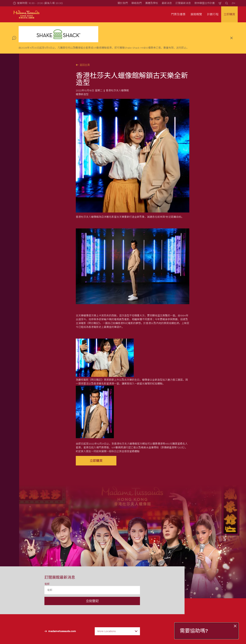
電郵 (47, 584)
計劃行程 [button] (213, 14)
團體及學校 (152, 3)
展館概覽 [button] (196, 14)
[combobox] (117, 631)
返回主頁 (83, 65)
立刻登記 (92, 601)
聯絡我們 (136, 3)
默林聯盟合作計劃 (205, 3)
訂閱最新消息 (183, 3)
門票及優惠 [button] (178, 14)
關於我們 (123, 3)
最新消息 (167, 3)
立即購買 (229, 14)
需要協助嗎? (194, 631)
